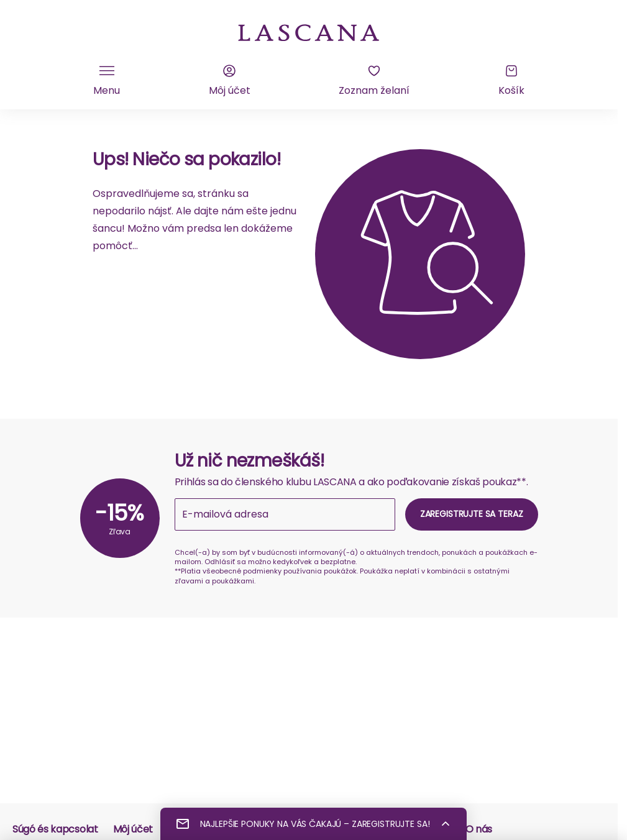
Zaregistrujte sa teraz (472, 514)
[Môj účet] (230, 81)
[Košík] (511, 81)
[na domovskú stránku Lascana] (309, 32)
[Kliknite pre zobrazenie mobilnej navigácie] (107, 81)
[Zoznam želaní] (374, 81)
